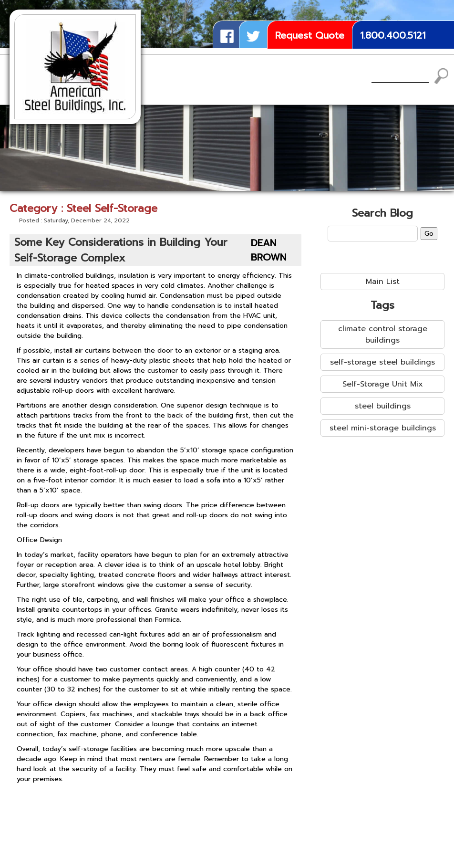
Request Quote (310, 35)
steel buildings (383, 406)
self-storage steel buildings (382, 362)
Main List (383, 282)
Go (429, 234)
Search (442, 76)
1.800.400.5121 (393, 35)
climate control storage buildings (383, 335)
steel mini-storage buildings (383, 428)
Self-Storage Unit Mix (383, 384)
